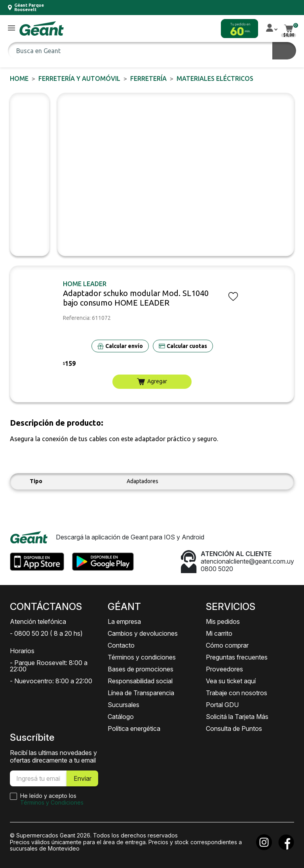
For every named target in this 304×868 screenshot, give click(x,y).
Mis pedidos (223, 621)
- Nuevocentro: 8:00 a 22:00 (51, 681)
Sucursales (123, 705)
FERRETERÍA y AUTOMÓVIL (79, 78)
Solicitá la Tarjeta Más (237, 717)
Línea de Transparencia (141, 693)
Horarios (22, 651)
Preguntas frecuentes (237, 657)
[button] (11, 28)
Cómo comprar (227, 645)
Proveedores (224, 669)
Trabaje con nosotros (237, 693)
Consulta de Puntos (234, 728)
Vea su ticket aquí (231, 681)
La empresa (124, 621)
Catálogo (121, 717)
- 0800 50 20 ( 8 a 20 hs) (46, 633)
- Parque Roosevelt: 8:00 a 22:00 (49, 666)
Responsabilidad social (140, 681)
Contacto (121, 645)
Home (19, 78)
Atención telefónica (38, 621)
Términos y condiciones (142, 657)
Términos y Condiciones (52, 802)
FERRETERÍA (148, 78)
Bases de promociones (141, 669)
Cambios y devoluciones (143, 633)
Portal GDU (222, 705)
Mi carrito (219, 633)
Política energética (134, 728)
